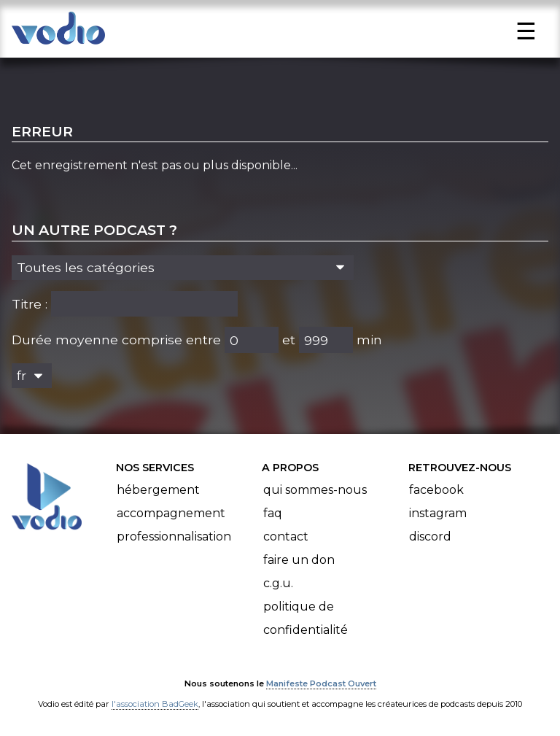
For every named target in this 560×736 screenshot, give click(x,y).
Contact (286, 536)
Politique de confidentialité (306, 618)
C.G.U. (278, 583)
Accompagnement (171, 513)
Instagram (438, 513)
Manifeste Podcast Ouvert (321, 683)
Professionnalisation (174, 536)
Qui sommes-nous (315, 490)
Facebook (436, 490)
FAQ (273, 513)
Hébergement (158, 490)
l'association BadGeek (155, 704)
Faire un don (299, 560)
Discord (430, 536)
